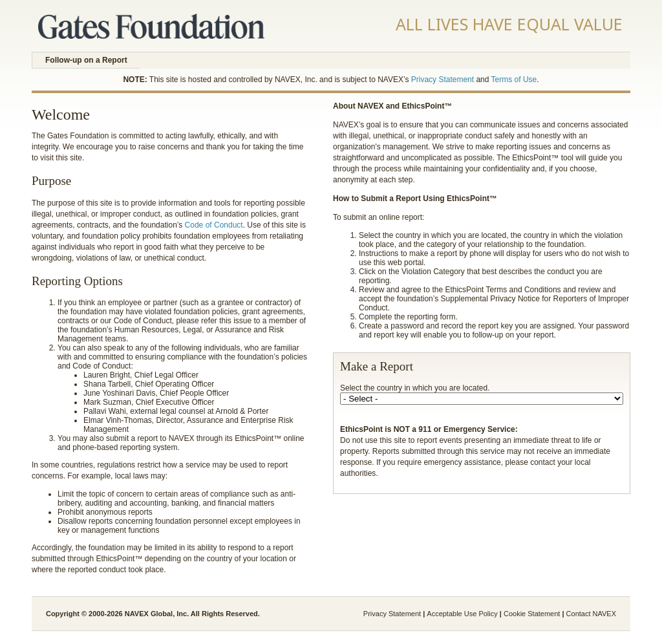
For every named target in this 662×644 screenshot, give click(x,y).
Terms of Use (514, 80)
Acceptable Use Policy (462, 614)
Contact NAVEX (591, 614)
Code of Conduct (214, 225)
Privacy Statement (443, 80)
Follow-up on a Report (86, 60)
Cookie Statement (532, 614)
